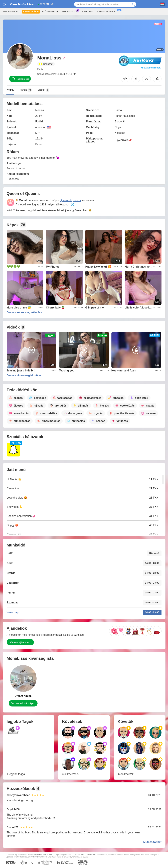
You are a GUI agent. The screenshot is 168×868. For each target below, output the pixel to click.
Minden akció (70, 11)
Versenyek (87, 12)
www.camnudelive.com (42, 855)
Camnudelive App (108, 11)
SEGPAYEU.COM (89, 855)
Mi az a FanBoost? (151, 68)
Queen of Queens (70, 200)
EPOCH (75, 855)
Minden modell (11, 12)
